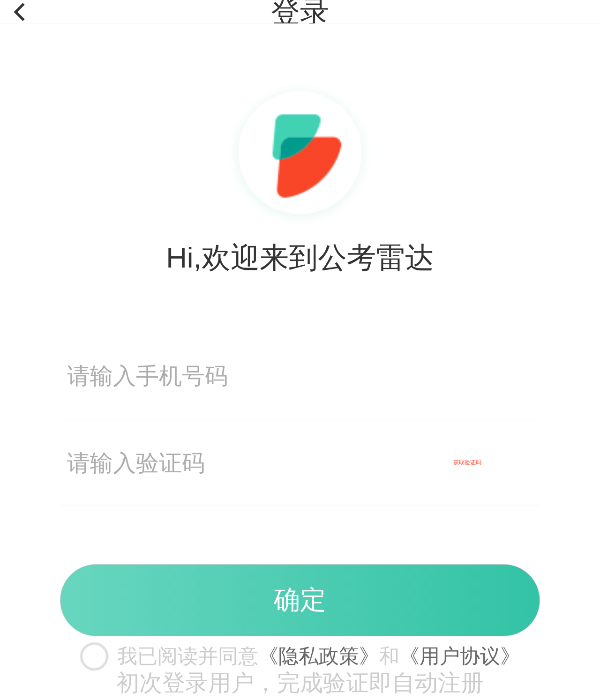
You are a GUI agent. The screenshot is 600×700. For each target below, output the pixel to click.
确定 (300, 600)
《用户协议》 (460, 656)
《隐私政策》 (319, 656)
